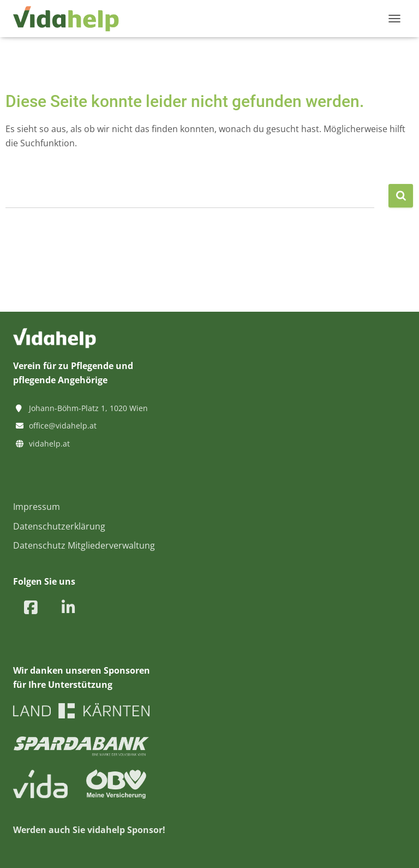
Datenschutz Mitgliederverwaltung (84, 545)
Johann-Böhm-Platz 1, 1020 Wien (88, 408)
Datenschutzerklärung (59, 526)
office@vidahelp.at (63, 426)
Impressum (37, 507)
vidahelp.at (49, 444)
